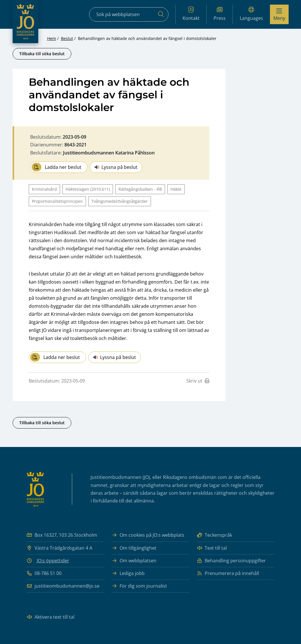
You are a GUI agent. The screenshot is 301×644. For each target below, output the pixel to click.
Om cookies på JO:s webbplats (148, 535)
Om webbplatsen (134, 561)
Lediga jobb (128, 573)
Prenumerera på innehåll (228, 573)
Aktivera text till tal (50, 617)
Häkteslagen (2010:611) (88, 189)
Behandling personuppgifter (231, 561)
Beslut (67, 38)
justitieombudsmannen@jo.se (63, 586)
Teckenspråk (214, 535)
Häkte (176, 189)
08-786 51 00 (44, 573)
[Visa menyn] (279, 14)
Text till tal (212, 548)
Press (220, 14)
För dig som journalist (139, 586)
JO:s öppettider (53, 561)
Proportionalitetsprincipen (57, 201)
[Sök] (161, 14)
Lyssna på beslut (116, 167)
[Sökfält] (129, 14)
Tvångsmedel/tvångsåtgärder (120, 201)
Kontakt (191, 14)
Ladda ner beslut (56, 167)
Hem (52, 38)
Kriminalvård (44, 189)
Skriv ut (198, 381)
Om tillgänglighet (134, 548)
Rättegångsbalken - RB (140, 189)
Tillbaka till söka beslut (42, 54)
